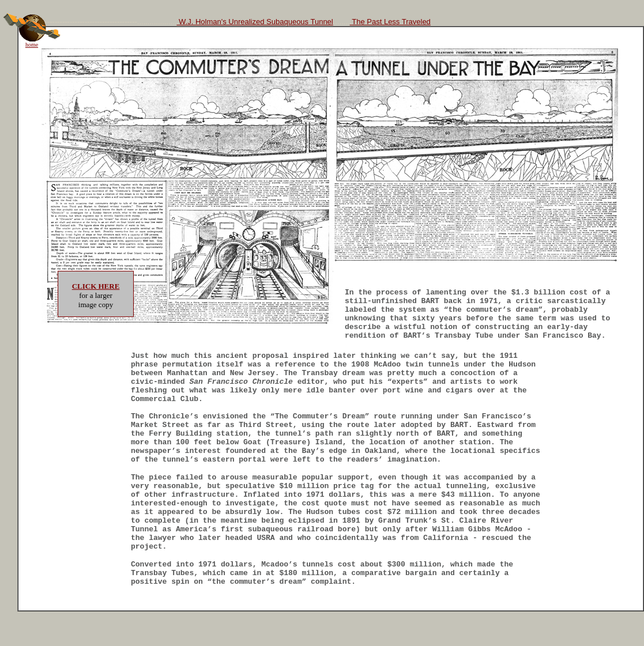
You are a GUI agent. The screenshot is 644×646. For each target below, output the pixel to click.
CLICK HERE (96, 286)
